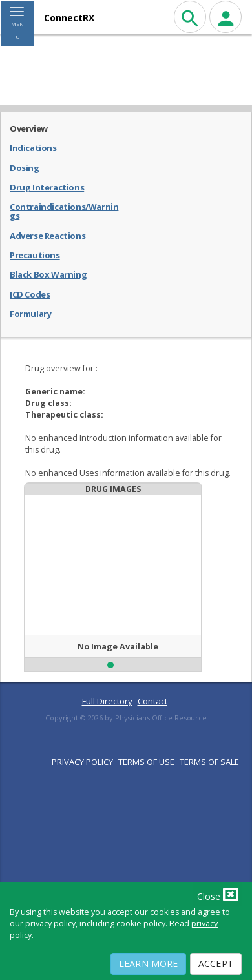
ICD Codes (30, 294)
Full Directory (107, 701)
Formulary (30, 313)
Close (218, 894)
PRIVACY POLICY (82, 762)
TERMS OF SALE (209, 762)
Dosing (25, 167)
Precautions (35, 254)
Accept (216, 964)
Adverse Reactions (47, 235)
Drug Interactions (47, 187)
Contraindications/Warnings (64, 211)
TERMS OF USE (146, 762)
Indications (33, 147)
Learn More (148, 964)
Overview (29, 128)
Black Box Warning (48, 274)
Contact (152, 701)
